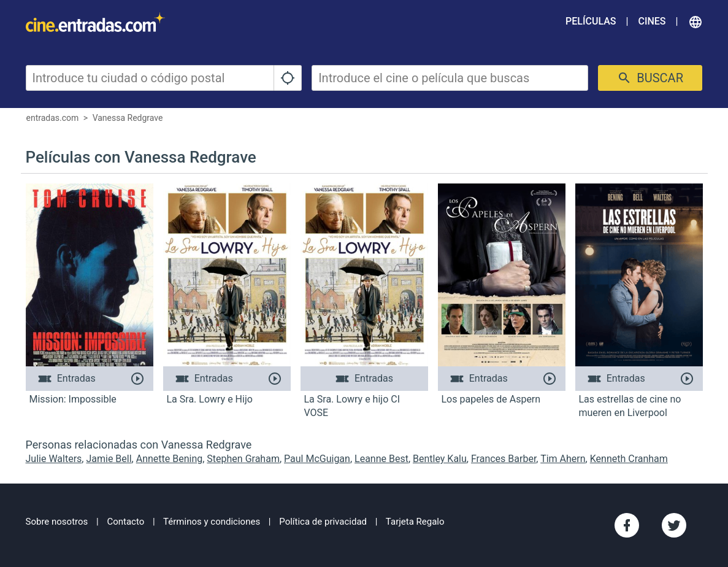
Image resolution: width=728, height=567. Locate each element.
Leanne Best (381, 459)
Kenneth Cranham (629, 459)
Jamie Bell (109, 459)
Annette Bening (170, 459)
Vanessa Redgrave (128, 118)
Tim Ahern (563, 459)
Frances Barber (504, 459)
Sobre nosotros (57, 522)
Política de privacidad (323, 522)
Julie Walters (54, 459)
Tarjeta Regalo (415, 522)
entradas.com (53, 118)
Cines (652, 21)
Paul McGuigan (317, 459)
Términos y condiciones (212, 522)
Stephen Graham (243, 459)
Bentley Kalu (440, 459)
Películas (591, 21)
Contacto (125, 522)
